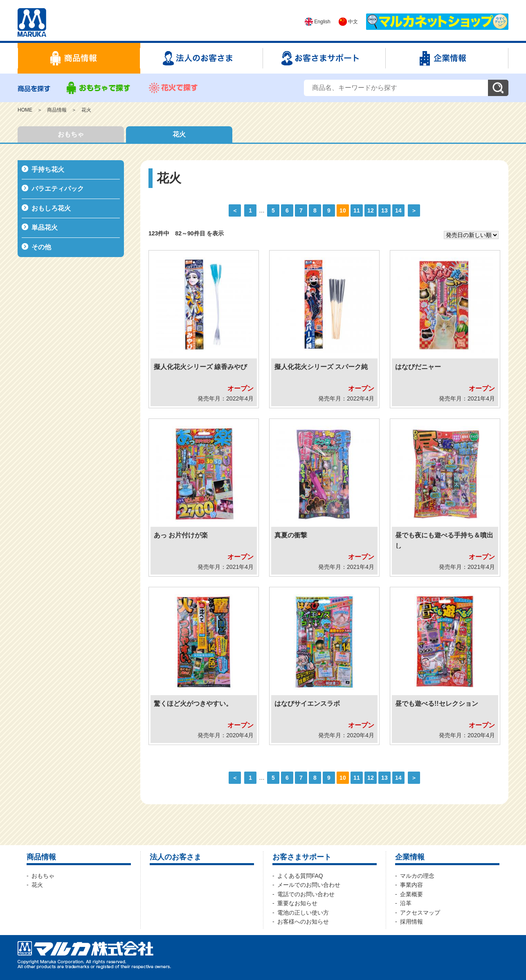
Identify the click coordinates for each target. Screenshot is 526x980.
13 (384, 210)
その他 (41, 247)
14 (398, 210)
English (318, 22)
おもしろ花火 (51, 208)
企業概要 (411, 894)
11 (356, 210)
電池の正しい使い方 (303, 913)
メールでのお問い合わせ (309, 885)
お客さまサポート (302, 857)
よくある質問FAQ (300, 876)
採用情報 (411, 922)
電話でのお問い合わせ (306, 894)
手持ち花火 (48, 169)
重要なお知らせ (297, 903)
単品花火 (45, 227)
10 (343, 210)
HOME (25, 110)
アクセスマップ (420, 913)
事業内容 (411, 885)
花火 (86, 110)
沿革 (406, 903)
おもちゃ (71, 134)
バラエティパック (58, 189)
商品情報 (57, 110)
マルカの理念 (417, 876)
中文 (348, 22)
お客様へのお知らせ (303, 922)
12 (370, 210)
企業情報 (410, 857)
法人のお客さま (175, 857)
